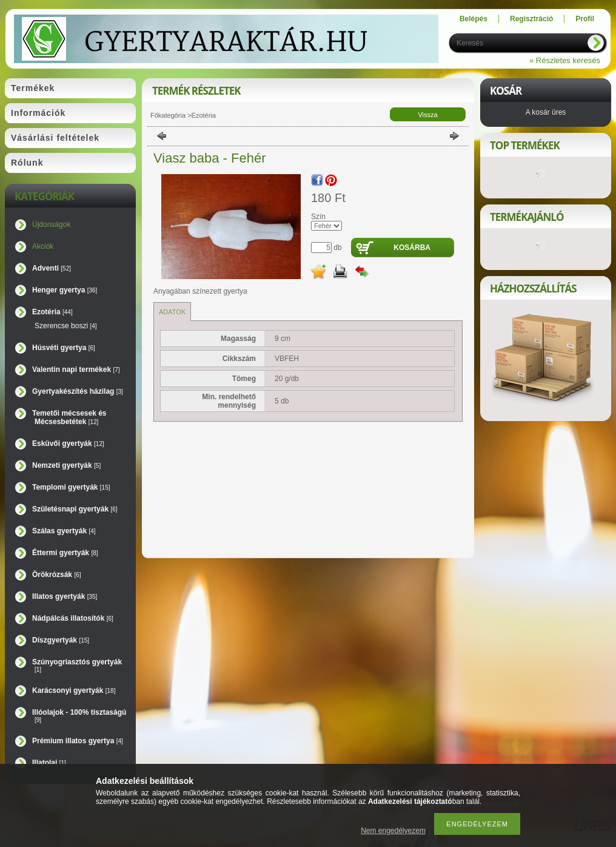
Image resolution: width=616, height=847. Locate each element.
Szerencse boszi (66, 326)
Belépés (474, 19)
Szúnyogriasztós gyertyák (77, 665)
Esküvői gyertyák (68, 444)
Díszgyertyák (61, 640)
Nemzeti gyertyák (66, 465)
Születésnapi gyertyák (75, 509)
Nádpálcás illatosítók (73, 618)
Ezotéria (52, 312)
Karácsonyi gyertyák (74, 690)
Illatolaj (49, 763)
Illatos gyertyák (65, 596)
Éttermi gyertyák (65, 553)
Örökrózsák (57, 575)
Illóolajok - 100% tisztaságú (79, 716)
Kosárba (412, 248)
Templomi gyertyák (71, 487)
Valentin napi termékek (76, 370)
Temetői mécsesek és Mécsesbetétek (69, 417)
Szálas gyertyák (64, 531)
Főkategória (168, 115)
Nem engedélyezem (393, 831)
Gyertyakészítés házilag (78, 391)
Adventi (52, 268)
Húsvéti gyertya (64, 348)
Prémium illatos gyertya (78, 741)
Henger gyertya (65, 290)
